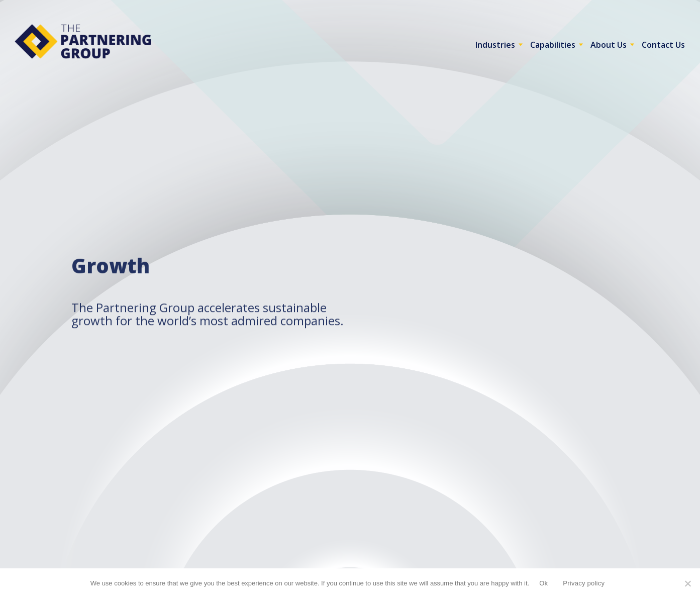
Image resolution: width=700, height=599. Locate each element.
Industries (495, 45)
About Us (609, 45)
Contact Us (663, 45)
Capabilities (553, 45)
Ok (543, 583)
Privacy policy (584, 583)
